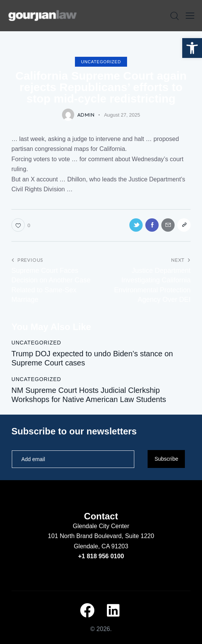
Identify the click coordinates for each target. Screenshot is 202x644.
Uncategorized (101, 62)
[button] (192, 48)
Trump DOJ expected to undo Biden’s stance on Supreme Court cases (92, 358)
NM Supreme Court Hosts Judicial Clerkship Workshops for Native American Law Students (89, 395)
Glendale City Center (101, 526)
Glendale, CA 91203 (101, 546)
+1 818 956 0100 (101, 556)
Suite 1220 (140, 536)
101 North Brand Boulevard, (87, 536)
